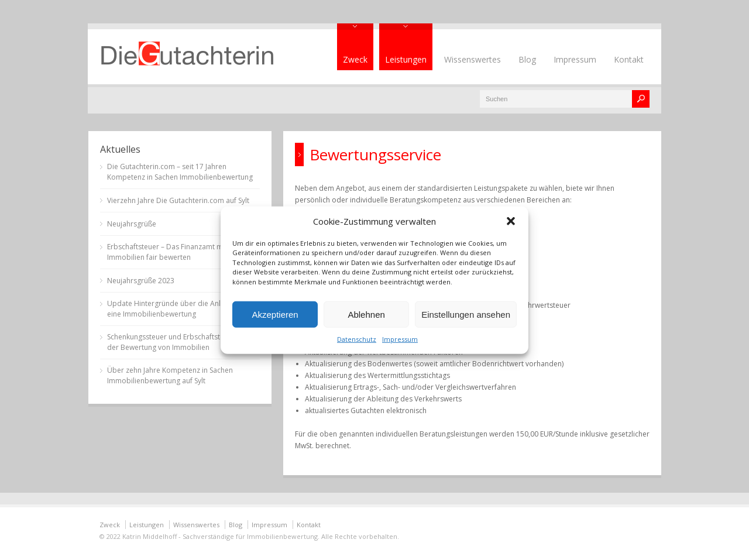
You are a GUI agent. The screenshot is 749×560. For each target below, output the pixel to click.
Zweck (355, 59)
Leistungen (406, 59)
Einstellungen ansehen (466, 314)
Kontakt (629, 59)
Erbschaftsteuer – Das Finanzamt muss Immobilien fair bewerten (171, 252)
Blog (527, 59)
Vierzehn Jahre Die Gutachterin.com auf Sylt (178, 200)
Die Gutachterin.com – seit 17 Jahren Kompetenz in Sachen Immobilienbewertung (180, 172)
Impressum (400, 339)
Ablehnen (366, 314)
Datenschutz (357, 339)
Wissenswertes (473, 59)
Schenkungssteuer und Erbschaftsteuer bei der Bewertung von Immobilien (177, 342)
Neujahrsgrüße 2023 (141, 281)
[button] (511, 221)
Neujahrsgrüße (132, 224)
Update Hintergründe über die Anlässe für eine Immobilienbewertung (177, 309)
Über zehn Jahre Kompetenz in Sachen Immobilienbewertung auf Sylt (170, 375)
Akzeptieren (275, 314)
